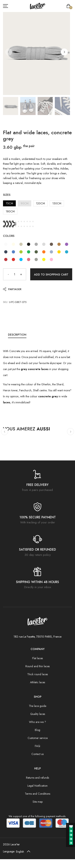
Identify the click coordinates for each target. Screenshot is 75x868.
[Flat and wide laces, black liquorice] (29, 244)
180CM (10, 211)
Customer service (38, 738)
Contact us (37, 754)
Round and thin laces (37, 666)
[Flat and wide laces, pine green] (36, 252)
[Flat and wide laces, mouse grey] (36, 244)
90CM (24, 203)
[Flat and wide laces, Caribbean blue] (21, 259)
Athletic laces (37, 682)
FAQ (37, 746)
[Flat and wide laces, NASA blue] (13, 252)
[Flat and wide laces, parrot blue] (67, 252)
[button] (64, 52)
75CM (9, 203)
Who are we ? (37, 722)
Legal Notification (37, 786)
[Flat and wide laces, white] (6, 244)
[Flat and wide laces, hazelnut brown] (59, 244)
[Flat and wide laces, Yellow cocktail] (59, 252)
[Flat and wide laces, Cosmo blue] (6, 252)
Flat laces (37, 658)
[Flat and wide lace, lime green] (21, 252)
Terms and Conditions (37, 794)
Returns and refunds (37, 778)
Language (9, 851)
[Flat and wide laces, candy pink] (51, 259)
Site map (38, 802)
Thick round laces (37, 674)
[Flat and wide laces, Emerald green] (29, 252)
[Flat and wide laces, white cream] (13, 244)
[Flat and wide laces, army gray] (36, 259)
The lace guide (37, 706)
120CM (40, 203)
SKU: (6, 302)
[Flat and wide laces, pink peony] (29, 259)
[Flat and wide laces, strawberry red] (13, 259)
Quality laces (38, 714)
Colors (9, 236)
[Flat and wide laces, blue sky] (51, 252)
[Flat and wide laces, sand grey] (21, 244)
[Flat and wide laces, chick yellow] (44, 259)
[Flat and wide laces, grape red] (6, 259)
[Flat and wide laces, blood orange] (44, 252)
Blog (37, 730)
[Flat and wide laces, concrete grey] (44, 244)
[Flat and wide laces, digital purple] (67, 244)
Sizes (7, 195)
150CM (57, 203)
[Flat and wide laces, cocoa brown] (51, 244)
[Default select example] (24, 851)
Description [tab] (17, 335)
